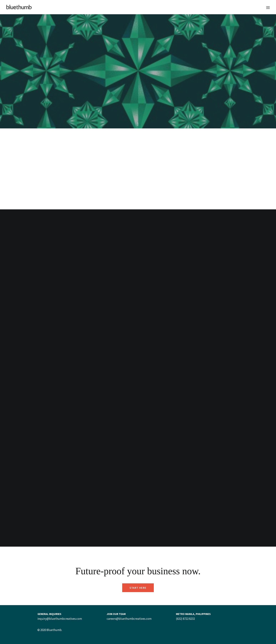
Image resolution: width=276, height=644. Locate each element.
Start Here (138, 588)
